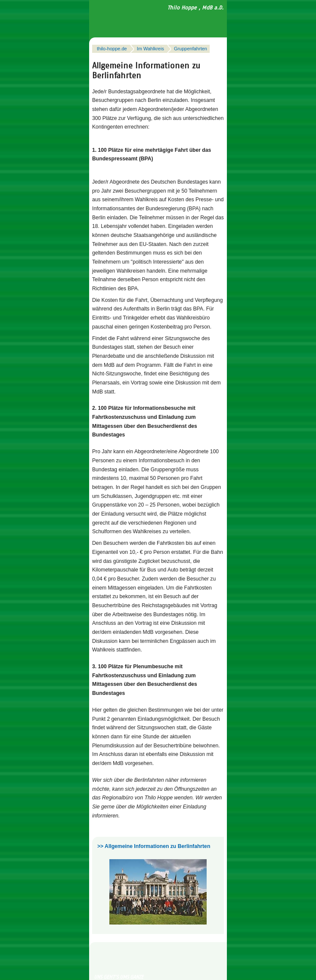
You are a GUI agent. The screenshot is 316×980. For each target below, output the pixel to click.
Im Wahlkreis (150, 49)
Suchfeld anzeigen (219, 21)
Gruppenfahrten (191, 49)
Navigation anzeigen (206, 21)
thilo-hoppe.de (112, 49)
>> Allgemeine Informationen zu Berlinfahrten (154, 846)
